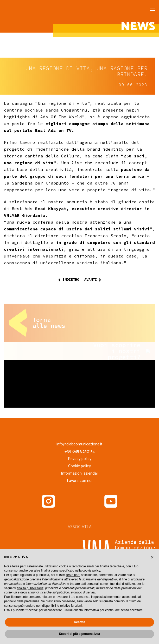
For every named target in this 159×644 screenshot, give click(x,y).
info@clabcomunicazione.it (79, 444)
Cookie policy (79, 466)
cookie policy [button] (91, 571)
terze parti (73, 575)
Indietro (69, 279)
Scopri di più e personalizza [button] (79, 634)
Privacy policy (80, 459)
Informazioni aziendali (80, 473)
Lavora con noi (80, 481)
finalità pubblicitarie (30, 588)
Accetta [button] (79, 622)
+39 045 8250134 (80, 452)
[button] (152, 557)
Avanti (93, 279)
